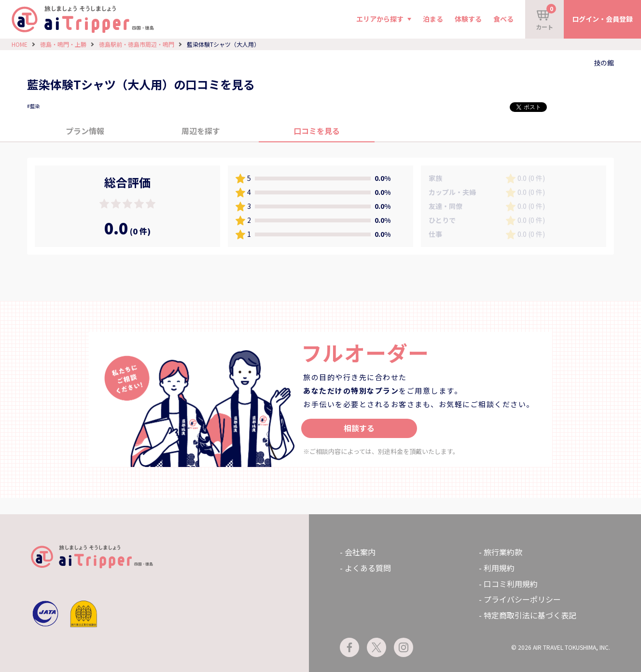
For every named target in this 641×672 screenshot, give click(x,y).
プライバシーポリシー (522, 599)
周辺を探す (201, 131)
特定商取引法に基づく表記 (530, 615)
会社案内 (360, 552)
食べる (503, 19)
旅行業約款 (503, 552)
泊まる (433, 19)
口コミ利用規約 (511, 584)
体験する (468, 19)
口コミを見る (317, 131)
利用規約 (499, 568)
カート (546, 17)
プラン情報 (85, 131)
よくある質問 (368, 568)
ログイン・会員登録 (602, 19)
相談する (359, 428)
